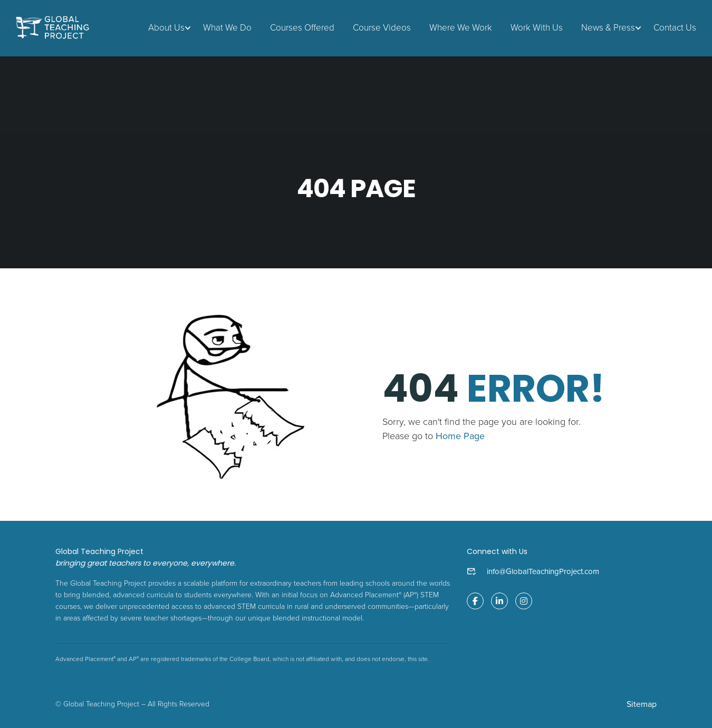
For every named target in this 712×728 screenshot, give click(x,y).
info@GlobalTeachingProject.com (543, 571)
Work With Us (537, 28)
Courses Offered (302, 28)
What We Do (227, 28)
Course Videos (382, 28)
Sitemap (642, 704)
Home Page (460, 436)
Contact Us (675, 28)
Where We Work (461, 28)
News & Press (608, 28)
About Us (166, 28)
